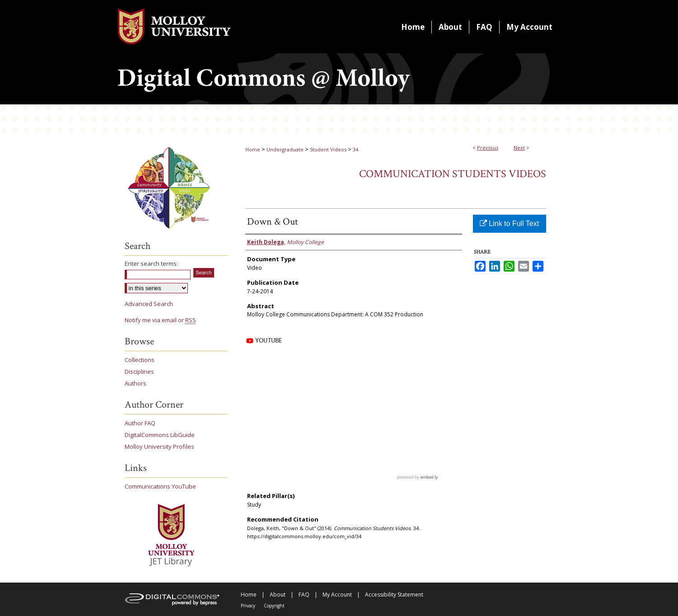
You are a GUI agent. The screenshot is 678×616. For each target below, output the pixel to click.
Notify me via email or (160, 320)
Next (519, 148)
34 (355, 149)
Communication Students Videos (453, 174)
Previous (488, 148)
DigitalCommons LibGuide (160, 435)
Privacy (248, 606)
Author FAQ (140, 423)
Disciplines (139, 371)
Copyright (274, 606)
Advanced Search (149, 304)
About (278, 595)
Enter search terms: (151, 263)
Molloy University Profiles (159, 447)
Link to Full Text (509, 223)
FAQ (304, 595)
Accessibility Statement (394, 595)
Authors (136, 383)
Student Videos (328, 149)
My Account (337, 595)
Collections (140, 360)
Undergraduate (285, 149)
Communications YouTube (160, 486)
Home (253, 149)
